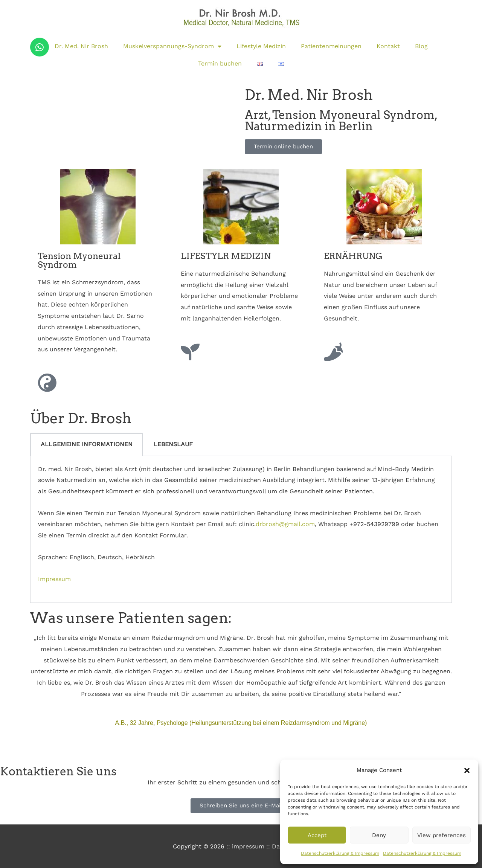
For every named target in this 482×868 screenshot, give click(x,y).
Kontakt (388, 46)
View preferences (442, 835)
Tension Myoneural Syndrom (79, 260)
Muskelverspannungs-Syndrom (172, 46)
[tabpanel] (241, 530)
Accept (317, 835)
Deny (379, 835)
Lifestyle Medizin (261, 46)
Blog (421, 46)
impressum (248, 846)
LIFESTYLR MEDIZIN (226, 256)
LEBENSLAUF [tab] (173, 444)
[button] (467, 770)
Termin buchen (220, 63)
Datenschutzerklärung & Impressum (340, 853)
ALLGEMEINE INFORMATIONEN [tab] (87, 444)
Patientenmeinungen (331, 46)
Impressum (54, 579)
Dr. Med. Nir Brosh (81, 46)
